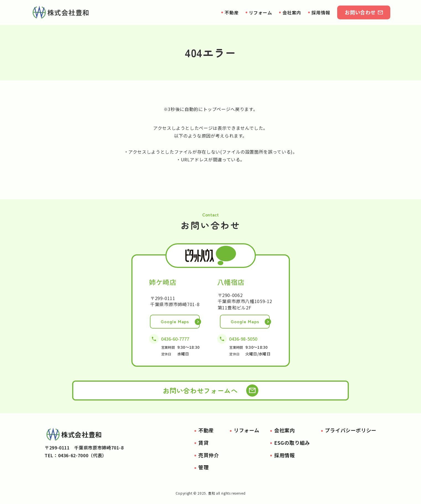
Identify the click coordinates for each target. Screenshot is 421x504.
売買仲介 (209, 455)
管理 (203, 467)
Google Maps (175, 321)
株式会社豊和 (60, 12)
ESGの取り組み (292, 443)
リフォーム (261, 12)
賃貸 (203, 443)
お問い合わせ (360, 12)
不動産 (232, 12)
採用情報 (321, 12)
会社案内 (292, 12)
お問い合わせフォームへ (200, 390)
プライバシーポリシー (351, 430)
